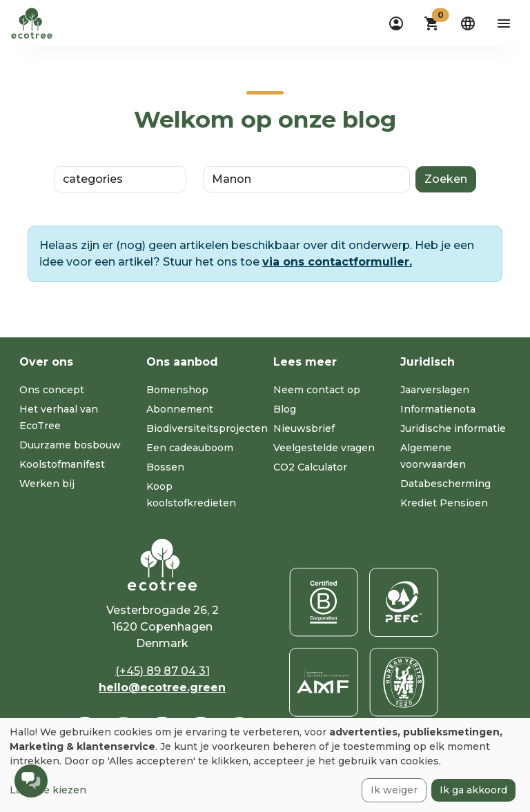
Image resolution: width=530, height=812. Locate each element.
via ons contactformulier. (337, 262)
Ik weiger (394, 790)
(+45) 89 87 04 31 (163, 671)
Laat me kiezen (48, 790)
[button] (432, 23)
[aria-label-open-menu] (504, 23)
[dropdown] (396, 23)
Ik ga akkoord (473, 790)
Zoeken (446, 179)
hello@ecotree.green (162, 687)
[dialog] (265, 765)
